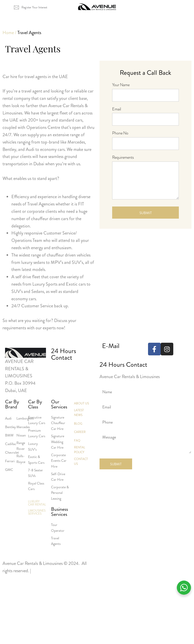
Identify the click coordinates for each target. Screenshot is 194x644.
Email (117, 109)
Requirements (123, 157)
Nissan (21, 435)
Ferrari (10, 461)
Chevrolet (12, 452)
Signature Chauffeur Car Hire (58, 423)
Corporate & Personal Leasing (60, 493)
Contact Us (81, 461)
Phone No (120, 133)
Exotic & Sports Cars (36, 459)
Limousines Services (37, 512)
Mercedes (23, 427)
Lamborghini (25, 418)
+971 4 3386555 (60, 371)
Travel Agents (56, 541)
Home (8, 33)
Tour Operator (58, 527)
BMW (9, 435)
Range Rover (21, 446)
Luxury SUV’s (33, 446)
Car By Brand (12, 404)
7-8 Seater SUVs (35, 473)
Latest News (79, 413)
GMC (9, 470)
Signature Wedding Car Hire (58, 442)
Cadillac (11, 444)
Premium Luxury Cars (37, 433)
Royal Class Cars (36, 486)
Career (80, 432)
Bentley (10, 427)
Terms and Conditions (52, 571)
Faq (77, 441)
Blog (78, 424)
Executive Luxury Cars (37, 420)
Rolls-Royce (21, 459)
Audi (8, 418)
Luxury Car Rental (37, 503)
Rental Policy (80, 450)
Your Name (121, 85)
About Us (81, 403)
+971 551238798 (86, 371)
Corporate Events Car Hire (59, 461)
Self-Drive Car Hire (58, 477)
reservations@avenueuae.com (129, 357)
